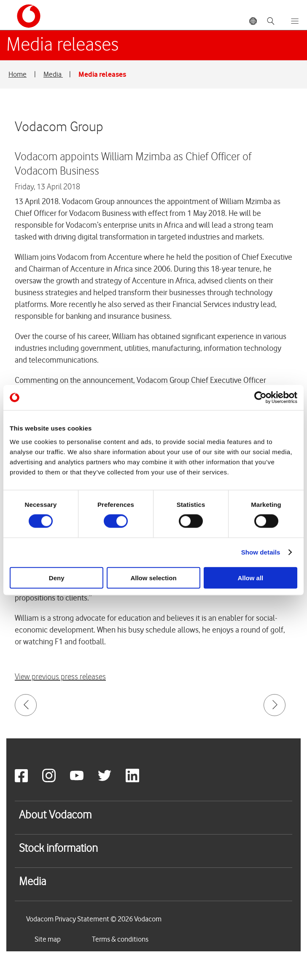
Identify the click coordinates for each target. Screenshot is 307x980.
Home (18, 74)
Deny (57, 577)
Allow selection (153, 577)
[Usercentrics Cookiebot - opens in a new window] (260, 398)
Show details (261, 552)
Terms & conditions (120, 939)
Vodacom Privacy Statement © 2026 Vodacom (94, 919)
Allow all (250, 577)
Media (53, 74)
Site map (48, 939)
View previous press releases (60, 677)
